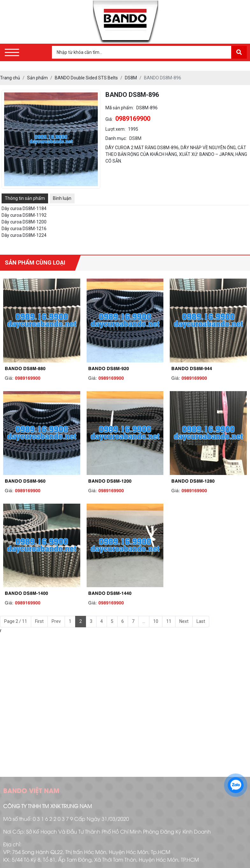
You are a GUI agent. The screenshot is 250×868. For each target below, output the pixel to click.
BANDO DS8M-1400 (26, 593)
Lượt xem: (115, 129)
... (144, 621)
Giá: (109, 119)
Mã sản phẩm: (120, 108)
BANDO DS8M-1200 (110, 480)
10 (156, 621)
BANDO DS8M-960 (25, 480)
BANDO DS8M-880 (25, 368)
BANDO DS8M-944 (192, 368)
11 (169, 621)
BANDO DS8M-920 (109, 368)
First (39, 621)
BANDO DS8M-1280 (193, 480)
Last (201, 621)
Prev (56, 621)
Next (184, 621)
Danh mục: (116, 138)
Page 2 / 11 (16, 621)
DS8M (135, 138)
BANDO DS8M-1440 (110, 593)
